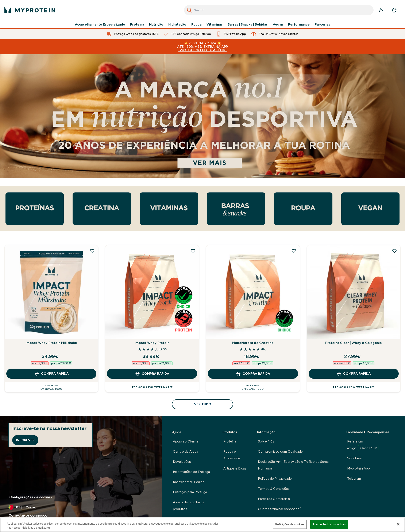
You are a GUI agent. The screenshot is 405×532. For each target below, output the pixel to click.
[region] (202, 525)
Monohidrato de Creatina (253, 343)
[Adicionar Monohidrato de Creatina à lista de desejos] (294, 251)
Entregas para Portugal (190, 492)
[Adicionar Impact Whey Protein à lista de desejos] (193, 251)
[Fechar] (398, 524)
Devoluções (182, 462)
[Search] (189, 10)
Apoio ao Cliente (186, 441)
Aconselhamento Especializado (100, 24)
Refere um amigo (363, 445)
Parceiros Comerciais (274, 499)
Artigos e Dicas (235, 468)
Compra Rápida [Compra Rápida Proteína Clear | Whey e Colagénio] (354, 374)
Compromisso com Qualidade (280, 451)
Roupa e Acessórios (232, 455)
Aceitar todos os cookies (329, 524)
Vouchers (354, 458)
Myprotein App (358, 468)
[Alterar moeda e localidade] (81, 507)
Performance (299, 24)
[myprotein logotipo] (30, 10)
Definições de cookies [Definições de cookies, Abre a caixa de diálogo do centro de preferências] (290, 524)
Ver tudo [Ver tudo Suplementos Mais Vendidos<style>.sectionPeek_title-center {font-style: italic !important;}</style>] (203, 404)
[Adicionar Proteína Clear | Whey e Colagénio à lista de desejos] (394, 251)
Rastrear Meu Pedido (189, 482)
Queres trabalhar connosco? (280, 509)
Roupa (196, 24)
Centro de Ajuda (186, 451)
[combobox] (279, 10)
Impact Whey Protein (152, 343)
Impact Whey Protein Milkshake (51, 343)
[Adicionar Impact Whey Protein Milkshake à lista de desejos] (92, 251)
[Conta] (382, 10)
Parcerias (322, 24)
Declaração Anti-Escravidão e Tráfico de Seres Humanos (293, 465)
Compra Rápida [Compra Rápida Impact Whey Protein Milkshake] (51, 374)
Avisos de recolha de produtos (189, 506)
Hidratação (177, 24)
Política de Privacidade (275, 478)
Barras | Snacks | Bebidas (248, 24)
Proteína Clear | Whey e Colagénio (354, 343)
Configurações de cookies (31, 497)
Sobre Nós (266, 441)
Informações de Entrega (191, 472)
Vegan (278, 24)
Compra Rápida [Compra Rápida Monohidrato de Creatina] (253, 374)
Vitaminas (215, 24)
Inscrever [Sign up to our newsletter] (25, 440)
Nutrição (156, 24)
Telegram (354, 478)
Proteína (137, 24)
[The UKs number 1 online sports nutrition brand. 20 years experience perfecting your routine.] (202, 116)
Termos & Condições (274, 489)
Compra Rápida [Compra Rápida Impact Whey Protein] (152, 374)
